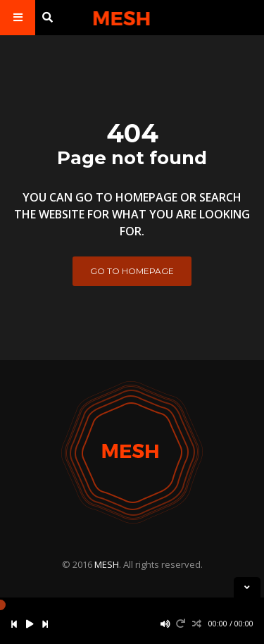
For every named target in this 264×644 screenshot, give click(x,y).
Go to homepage (132, 271)
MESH (107, 564)
